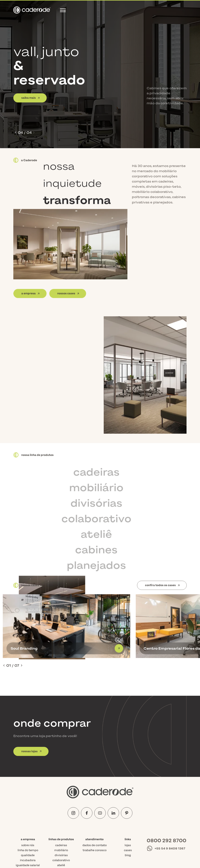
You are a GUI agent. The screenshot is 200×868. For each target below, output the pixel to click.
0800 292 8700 (166, 785)
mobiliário (61, 795)
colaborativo (61, 805)
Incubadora (28, 805)
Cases (128, 795)
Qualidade (28, 800)
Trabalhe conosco (95, 795)
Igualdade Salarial (28, 810)
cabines (61, 815)
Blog (128, 800)
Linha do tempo (28, 795)
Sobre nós (28, 790)
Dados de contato (95, 790)
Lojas (128, 790)
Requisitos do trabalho (28, 816)
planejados (61, 820)
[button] (16, 132)
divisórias (61, 800)
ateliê (61, 810)
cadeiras (61, 790)
